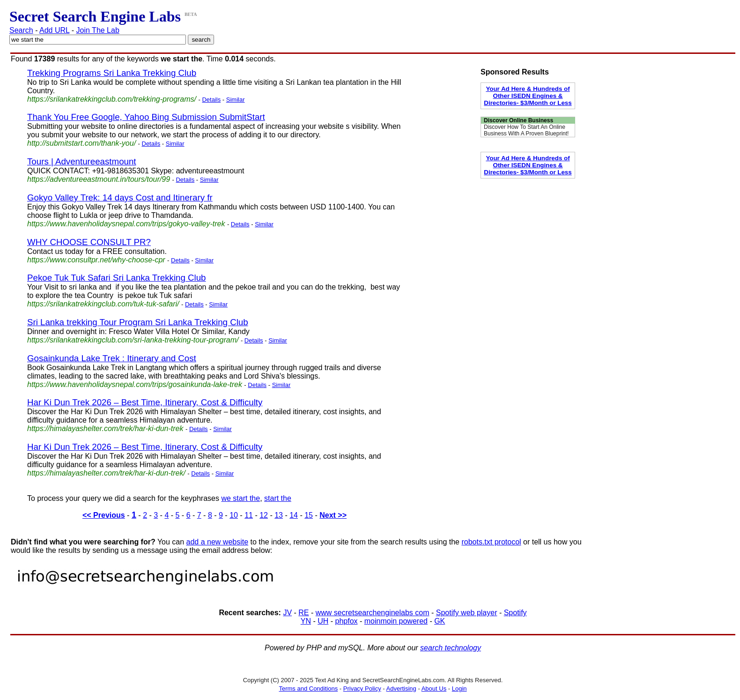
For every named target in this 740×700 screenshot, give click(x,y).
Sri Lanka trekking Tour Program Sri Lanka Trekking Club (138, 322)
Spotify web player (467, 613)
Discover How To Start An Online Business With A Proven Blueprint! (526, 130)
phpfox (346, 621)
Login (459, 689)
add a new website (218, 542)
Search (21, 30)
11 (249, 515)
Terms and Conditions (308, 689)
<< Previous (104, 515)
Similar (236, 100)
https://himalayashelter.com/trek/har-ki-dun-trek (105, 428)
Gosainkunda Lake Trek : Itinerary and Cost (112, 358)
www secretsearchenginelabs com (373, 613)
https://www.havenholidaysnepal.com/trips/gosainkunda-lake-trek (135, 384)
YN (306, 621)
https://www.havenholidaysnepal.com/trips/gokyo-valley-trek (126, 224)
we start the (240, 498)
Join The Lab (98, 30)
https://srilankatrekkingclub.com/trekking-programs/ (112, 99)
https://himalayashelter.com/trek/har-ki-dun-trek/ (106, 473)
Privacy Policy (362, 689)
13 (279, 515)
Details (211, 100)
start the (278, 498)
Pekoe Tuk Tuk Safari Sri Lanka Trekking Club (117, 278)
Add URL (54, 30)
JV (287, 613)
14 (294, 515)
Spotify (515, 613)
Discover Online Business (518, 120)
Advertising (401, 689)
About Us (434, 689)
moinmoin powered (396, 621)
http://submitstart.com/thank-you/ (81, 143)
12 (264, 515)
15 (309, 515)
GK (440, 621)
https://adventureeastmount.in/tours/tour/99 (99, 179)
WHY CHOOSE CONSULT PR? (89, 242)
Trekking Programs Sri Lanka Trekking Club (112, 73)
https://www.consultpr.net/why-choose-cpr (96, 260)
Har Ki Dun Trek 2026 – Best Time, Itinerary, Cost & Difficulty (145, 402)
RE (303, 613)
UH (323, 621)
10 (234, 515)
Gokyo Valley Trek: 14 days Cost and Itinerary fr (120, 197)
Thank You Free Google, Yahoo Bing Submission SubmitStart (146, 117)
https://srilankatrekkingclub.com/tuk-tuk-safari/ (103, 304)
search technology (451, 648)
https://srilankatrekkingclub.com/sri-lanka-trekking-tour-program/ (133, 340)
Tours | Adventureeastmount (82, 161)
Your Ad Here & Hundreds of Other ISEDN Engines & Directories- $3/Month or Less (528, 96)
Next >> (333, 515)
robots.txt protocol (491, 542)
